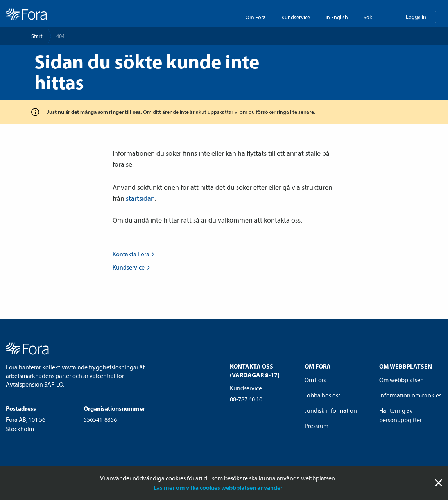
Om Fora (256, 17)
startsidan (140, 198)
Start (37, 36)
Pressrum (316, 426)
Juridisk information (331, 410)
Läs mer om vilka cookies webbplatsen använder (218, 487)
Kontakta (134, 254)
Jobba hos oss (323, 395)
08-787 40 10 (246, 399)
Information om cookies (410, 395)
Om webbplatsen (401, 380)
